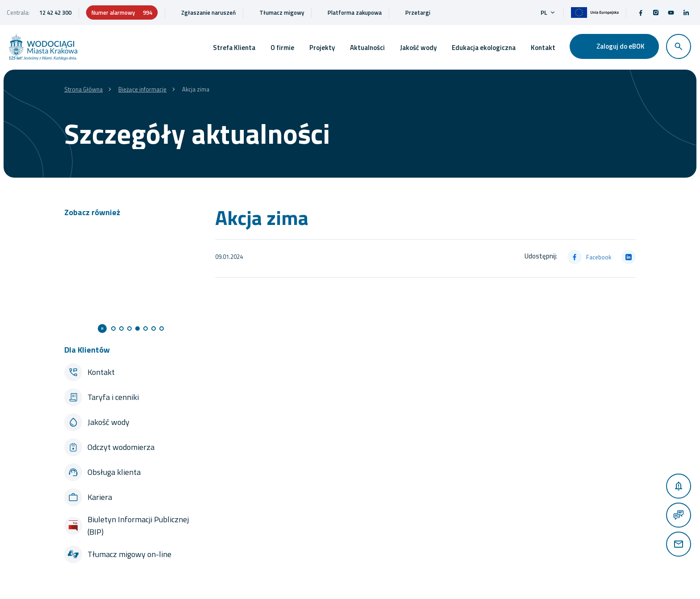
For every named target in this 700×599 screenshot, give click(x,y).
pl (548, 12)
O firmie (282, 48)
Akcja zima (196, 89)
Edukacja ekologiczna (484, 48)
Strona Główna (83, 89)
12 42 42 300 (55, 12)
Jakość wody (418, 48)
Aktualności (367, 48)
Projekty (322, 48)
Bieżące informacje (142, 89)
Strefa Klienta (234, 48)
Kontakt (543, 48)
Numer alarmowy (122, 12)
